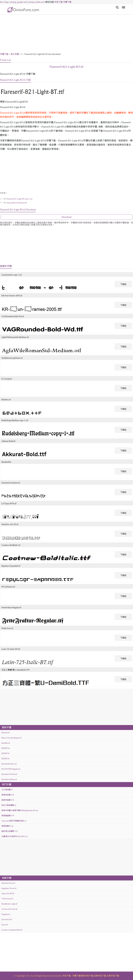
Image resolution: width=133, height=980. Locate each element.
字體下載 (67, 2)
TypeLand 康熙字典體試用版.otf (14, 821)
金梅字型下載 (100, 976)
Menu (123, 6)
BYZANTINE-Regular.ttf (11, 769)
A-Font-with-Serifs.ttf (9, 909)
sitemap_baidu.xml (36, 2)
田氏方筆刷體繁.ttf (9, 805)
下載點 (123, 284)
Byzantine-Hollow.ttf (9, 779)
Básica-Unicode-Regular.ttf (11, 738)
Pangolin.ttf (6, 914)
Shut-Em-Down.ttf (8, 883)
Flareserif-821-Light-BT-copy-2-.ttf (19, 199)
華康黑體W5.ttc (8, 826)
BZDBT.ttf (5, 759)
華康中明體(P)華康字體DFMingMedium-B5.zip (20, 810)
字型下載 (58, 2)
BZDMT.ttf (6, 748)
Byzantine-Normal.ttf (9, 774)
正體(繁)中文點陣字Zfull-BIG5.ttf (14, 836)
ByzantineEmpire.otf (9, 764)
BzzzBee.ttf (6, 743)
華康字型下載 (87, 976)
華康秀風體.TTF (8, 800)
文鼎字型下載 (113, 976)
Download (67, 217)
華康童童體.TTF (8, 816)
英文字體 (15, 54)
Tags (6, 2)
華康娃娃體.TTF (8, 795)
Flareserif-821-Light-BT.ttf (66, 67)
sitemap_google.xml (18, 2)
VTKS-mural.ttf (7, 899)
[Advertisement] (66, 34)
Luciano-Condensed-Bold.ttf (12, 930)
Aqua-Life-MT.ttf (8, 894)
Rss (1, 2)
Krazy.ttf (5, 925)
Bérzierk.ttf (6, 733)
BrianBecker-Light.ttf (9, 904)
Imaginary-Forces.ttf (9, 888)
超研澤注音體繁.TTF (10, 831)
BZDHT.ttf (5, 753)
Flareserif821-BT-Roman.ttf (17, 203)
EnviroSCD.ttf (7, 920)
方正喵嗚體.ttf (7, 790)
